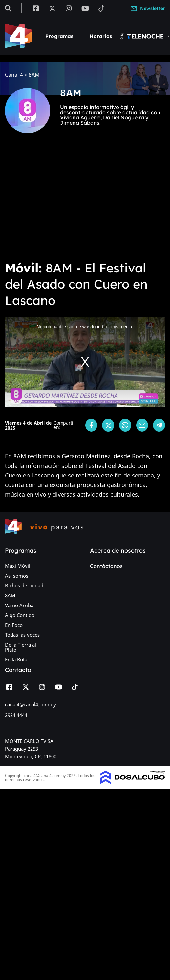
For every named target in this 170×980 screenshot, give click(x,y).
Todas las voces (22, 635)
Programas (59, 36)
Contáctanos (106, 566)
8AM (10, 595)
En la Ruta (16, 659)
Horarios (101, 36)
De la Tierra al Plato (21, 647)
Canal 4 (14, 75)
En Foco (14, 625)
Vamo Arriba (19, 605)
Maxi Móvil (18, 566)
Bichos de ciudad (24, 585)
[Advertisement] (62, 202)
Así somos (17, 576)
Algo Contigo (20, 615)
